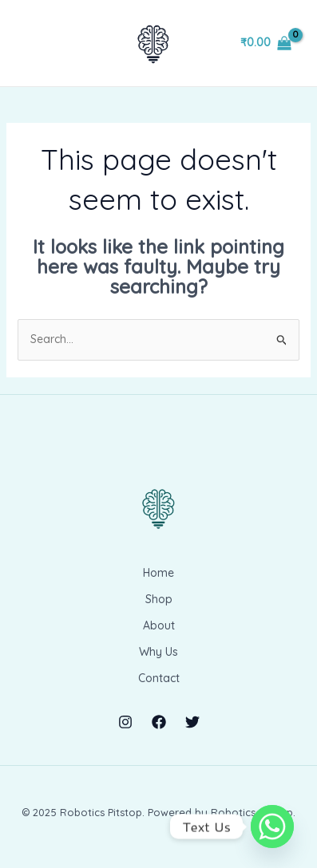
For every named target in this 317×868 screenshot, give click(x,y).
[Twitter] (192, 722)
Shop (159, 599)
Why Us (158, 652)
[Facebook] (159, 722)
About (159, 625)
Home (158, 573)
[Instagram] (125, 722)
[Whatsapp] (272, 827)
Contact (159, 678)
